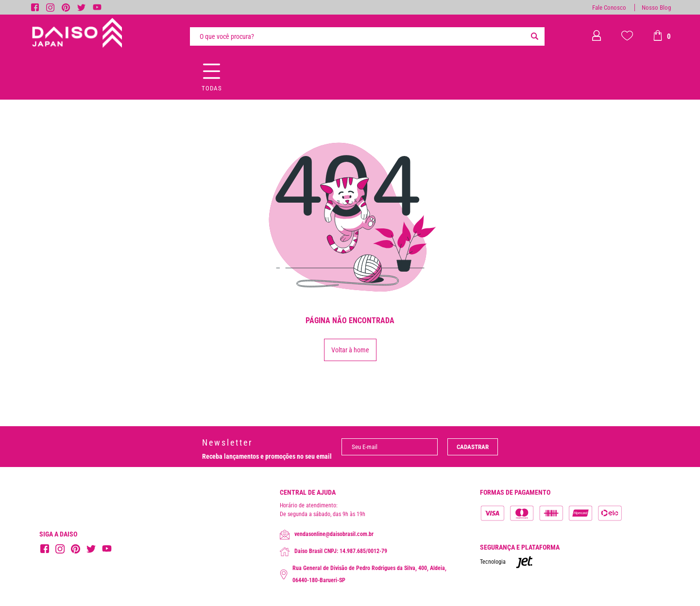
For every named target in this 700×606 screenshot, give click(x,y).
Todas (212, 88)
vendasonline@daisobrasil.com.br (327, 535)
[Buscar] (535, 36)
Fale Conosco (609, 8)
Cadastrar (473, 447)
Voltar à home (350, 350)
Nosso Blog (656, 8)
